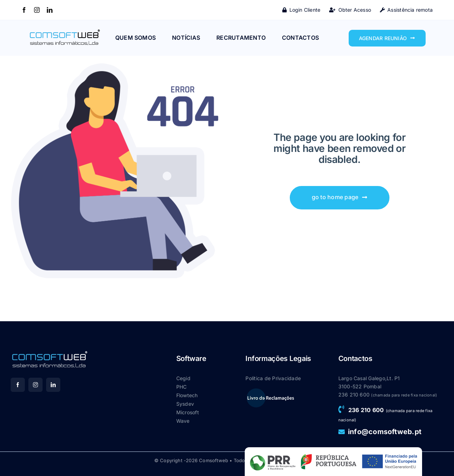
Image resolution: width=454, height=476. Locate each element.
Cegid (183, 378)
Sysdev (185, 404)
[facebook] (24, 10)
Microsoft (188, 412)
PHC (182, 387)
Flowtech (187, 395)
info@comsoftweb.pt (385, 432)
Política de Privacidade (273, 378)
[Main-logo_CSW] (65, 31)
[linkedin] (50, 10)
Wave (183, 421)
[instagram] (37, 10)
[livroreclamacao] (270, 390)
